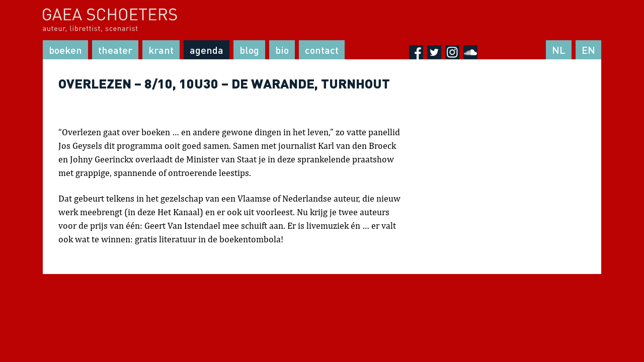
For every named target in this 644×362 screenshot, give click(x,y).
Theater (115, 50)
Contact (322, 50)
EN (588, 50)
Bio (282, 50)
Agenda (207, 50)
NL (559, 50)
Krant (161, 50)
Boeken (65, 50)
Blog (249, 50)
